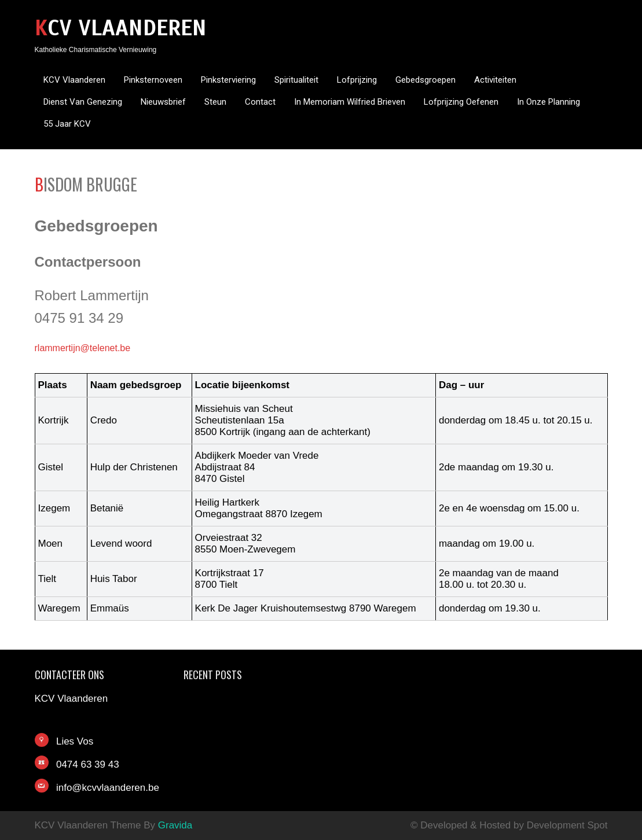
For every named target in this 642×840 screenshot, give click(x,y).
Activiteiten (495, 80)
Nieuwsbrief (163, 102)
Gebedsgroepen (425, 80)
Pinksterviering (228, 80)
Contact (260, 102)
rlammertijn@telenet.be (83, 348)
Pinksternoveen (153, 80)
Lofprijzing (357, 80)
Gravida (175, 825)
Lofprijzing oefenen (461, 102)
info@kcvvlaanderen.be (108, 788)
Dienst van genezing (83, 102)
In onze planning (549, 102)
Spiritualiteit (296, 80)
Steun (215, 102)
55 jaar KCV (67, 124)
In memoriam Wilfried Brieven (350, 102)
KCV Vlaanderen (121, 28)
